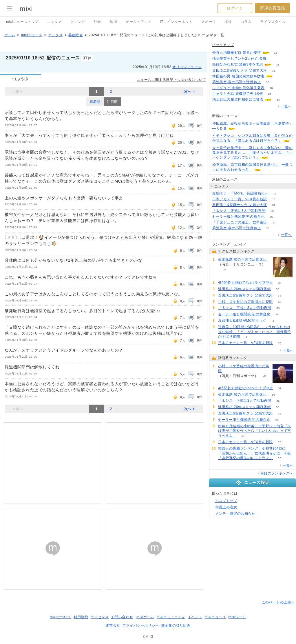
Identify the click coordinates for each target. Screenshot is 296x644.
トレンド (78, 22)
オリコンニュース (187, 67)
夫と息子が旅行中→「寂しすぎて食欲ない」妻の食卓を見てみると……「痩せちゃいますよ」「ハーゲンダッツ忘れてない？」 (252, 153)
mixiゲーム (145, 617)
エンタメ (54, 22)
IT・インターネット (176, 22)
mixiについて (61, 617)
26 (271, 217)
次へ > (190, 92)
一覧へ (286, 106)
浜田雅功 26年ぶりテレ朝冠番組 (244, 289)
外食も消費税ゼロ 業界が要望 (237, 52)
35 (278, 64)
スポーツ (209, 22)
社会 (97, 22)
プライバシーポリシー (141, 625)
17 (243, 436)
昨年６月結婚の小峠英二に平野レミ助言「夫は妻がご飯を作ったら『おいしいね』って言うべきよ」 (255, 431)
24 (269, 94)
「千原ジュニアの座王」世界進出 (240, 222)
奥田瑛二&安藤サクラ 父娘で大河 (240, 70)
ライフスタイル (273, 22)
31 (274, 71)
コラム (246, 22)
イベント (195, 617)
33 (278, 100)
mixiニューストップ (22, 22)
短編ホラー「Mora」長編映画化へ (240, 193)
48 (279, 302)
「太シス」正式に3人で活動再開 (239, 211)
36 (267, 228)
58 (273, 59)
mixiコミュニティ (171, 617)
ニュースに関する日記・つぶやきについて (172, 80)
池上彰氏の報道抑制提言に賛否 (238, 99)
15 (274, 199)
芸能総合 (76, 35)
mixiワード (237, 617)
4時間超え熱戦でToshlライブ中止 (246, 283)
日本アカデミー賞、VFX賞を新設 (240, 199)
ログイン (235, 8)
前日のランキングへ (277, 473)
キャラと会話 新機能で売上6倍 (238, 94)
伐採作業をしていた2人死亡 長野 (240, 59)
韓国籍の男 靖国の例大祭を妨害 (238, 76)
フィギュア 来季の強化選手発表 (238, 88)
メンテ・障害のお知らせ (235, 514)
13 (279, 458)
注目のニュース (225, 179)
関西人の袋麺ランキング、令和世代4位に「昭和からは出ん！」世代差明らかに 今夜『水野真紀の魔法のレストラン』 (255, 453)
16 (276, 53)
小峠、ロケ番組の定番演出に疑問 (245, 302)
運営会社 (113, 625)
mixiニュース (32, 35)
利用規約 (81, 617)
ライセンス (100, 617)
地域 (113, 22)
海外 (228, 22)
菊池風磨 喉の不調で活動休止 (237, 82)
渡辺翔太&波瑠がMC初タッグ (242, 321)
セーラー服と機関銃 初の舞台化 (238, 217)
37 (280, 283)
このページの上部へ (278, 602)
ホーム (10, 35)
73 (279, 76)
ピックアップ (223, 45)
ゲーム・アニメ (138, 22)
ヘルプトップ (226, 501)
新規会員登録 (273, 8)
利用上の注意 (226, 507)
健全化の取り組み (176, 625)
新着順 (95, 102)
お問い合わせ (122, 617)
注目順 (112, 102)
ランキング (221, 244)
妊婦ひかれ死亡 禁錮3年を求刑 (238, 64)
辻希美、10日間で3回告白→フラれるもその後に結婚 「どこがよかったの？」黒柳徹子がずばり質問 (255, 332)
